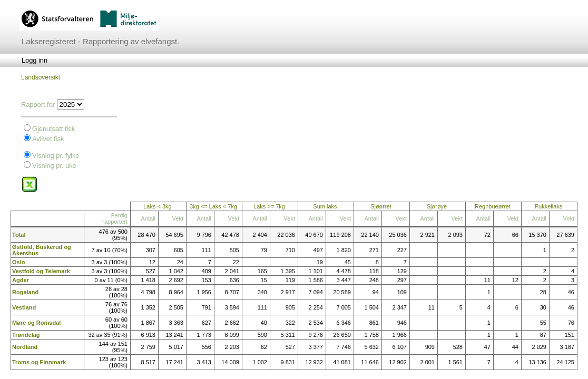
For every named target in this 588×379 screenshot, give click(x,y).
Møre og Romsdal (36, 323)
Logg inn (35, 60)
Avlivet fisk (48, 139)
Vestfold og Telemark (41, 271)
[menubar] (35, 60)
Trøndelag (26, 335)
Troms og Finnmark (39, 362)
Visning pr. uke (54, 166)
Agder (21, 280)
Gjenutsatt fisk (53, 129)
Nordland (25, 347)
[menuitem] (35, 60)
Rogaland (25, 292)
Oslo (18, 262)
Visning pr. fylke (56, 156)
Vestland (24, 307)
